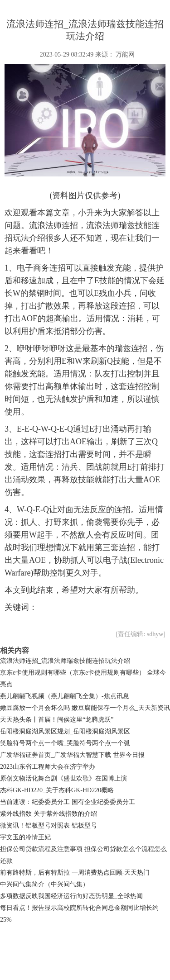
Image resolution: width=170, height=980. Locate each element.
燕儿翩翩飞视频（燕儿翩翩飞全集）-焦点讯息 (65, 696)
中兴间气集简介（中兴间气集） (44, 884)
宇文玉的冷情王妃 (25, 837)
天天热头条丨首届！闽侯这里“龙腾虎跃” (57, 720)
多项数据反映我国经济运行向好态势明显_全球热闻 (71, 896)
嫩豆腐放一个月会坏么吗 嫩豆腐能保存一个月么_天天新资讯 (85, 708)
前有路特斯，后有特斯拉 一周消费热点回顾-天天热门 (75, 873)
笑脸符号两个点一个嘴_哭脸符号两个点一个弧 (65, 743)
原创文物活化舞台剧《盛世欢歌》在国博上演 (63, 778)
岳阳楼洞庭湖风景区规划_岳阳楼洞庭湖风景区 (65, 731)
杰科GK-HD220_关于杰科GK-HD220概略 (57, 790)
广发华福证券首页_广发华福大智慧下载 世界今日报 (72, 755)
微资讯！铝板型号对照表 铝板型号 (49, 825)
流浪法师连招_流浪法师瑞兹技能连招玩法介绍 (65, 661)
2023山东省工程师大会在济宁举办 (48, 767)
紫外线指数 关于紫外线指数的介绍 (49, 814)
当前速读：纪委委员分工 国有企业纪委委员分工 (68, 802)
